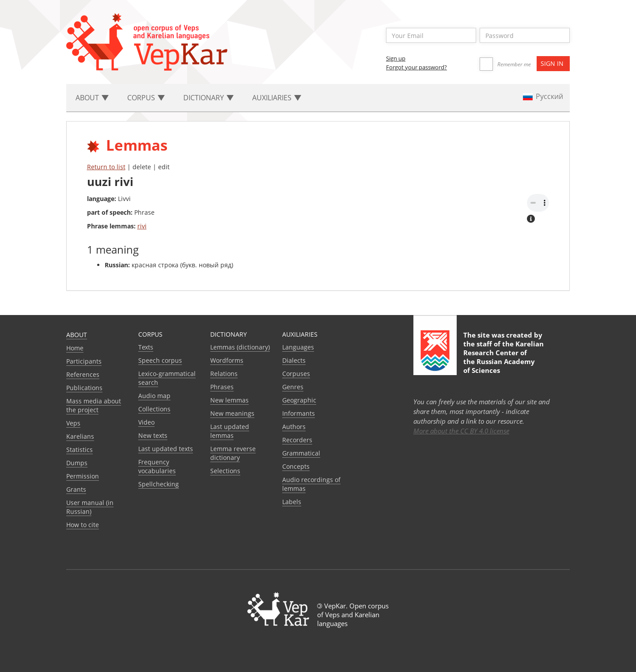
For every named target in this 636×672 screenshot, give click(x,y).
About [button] (92, 98)
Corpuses (296, 374)
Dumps (77, 463)
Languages (298, 347)
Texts (146, 347)
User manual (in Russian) (90, 507)
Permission (83, 476)
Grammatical (301, 453)
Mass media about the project (94, 405)
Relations (224, 374)
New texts (153, 435)
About (77, 335)
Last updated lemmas (230, 431)
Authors (294, 427)
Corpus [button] (146, 98)
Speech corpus (160, 360)
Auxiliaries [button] (277, 98)
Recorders (297, 440)
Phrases (222, 387)
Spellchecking (159, 484)
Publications (84, 388)
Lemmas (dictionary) (240, 347)
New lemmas (229, 400)
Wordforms (227, 360)
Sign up (396, 58)
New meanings (232, 413)
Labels (292, 502)
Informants (299, 413)
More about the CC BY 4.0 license (461, 431)
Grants (76, 489)
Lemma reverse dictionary (233, 453)
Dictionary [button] (208, 98)
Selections (225, 471)
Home (75, 348)
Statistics (79, 450)
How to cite (83, 525)
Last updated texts (166, 449)
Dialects (294, 360)
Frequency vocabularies (157, 466)
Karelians (80, 436)
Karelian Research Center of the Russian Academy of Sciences (503, 357)
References (83, 374)
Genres (293, 387)
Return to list (106, 167)
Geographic (299, 400)
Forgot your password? (416, 67)
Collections (154, 409)
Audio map (154, 396)
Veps (73, 423)
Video (146, 422)
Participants (84, 361)
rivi (142, 226)
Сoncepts (296, 466)
